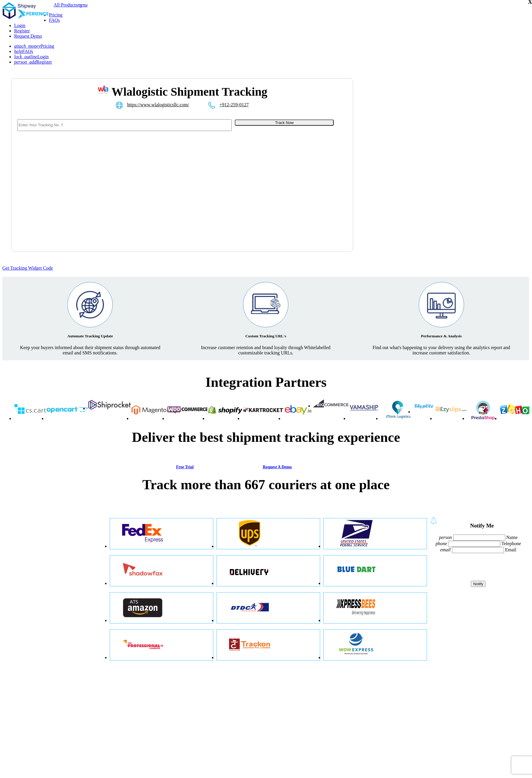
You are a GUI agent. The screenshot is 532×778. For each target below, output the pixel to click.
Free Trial (185, 467)
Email (511, 550)
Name (512, 537)
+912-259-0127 (234, 105)
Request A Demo (277, 467)
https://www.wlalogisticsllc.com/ (158, 105)
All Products (65, 5)
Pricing (56, 15)
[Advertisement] (389, 172)
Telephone (511, 544)
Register (22, 31)
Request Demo (28, 36)
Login (20, 25)
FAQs (54, 20)
